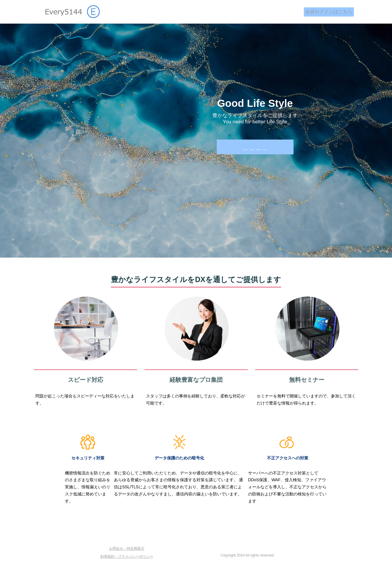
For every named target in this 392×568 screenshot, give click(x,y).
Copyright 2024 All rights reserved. (248, 555)
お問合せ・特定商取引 (127, 549)
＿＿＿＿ (255, 147)
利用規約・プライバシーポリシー (127, 556)
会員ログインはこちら (329, 12)
